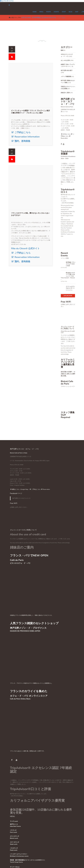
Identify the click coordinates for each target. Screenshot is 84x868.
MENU (41, 12)
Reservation (45, 489)
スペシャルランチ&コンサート (70, 287)
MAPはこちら (66, 134)
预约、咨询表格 (21, 141)
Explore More (68, 296)
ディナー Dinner (15, 867)
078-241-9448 (26, 18)
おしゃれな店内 (65, 60)
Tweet (64, 18)
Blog (71, 12)
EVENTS (56, 12)
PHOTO (48, 12)
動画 (62, 50)
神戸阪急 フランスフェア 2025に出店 (71, 264)
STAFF (64, 12)
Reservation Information (25, 137)
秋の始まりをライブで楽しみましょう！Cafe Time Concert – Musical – (68, 276)
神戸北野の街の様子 (67, 70)
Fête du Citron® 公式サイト (25, 248)
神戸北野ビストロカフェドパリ (21, 498)
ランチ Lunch (14, 821)
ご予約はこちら (21, 132)
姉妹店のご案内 (65, 93)
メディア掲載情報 (66, 77)
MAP (77, 12)
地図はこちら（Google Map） (20, 489)
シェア (59, 18)
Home (35, 12)
